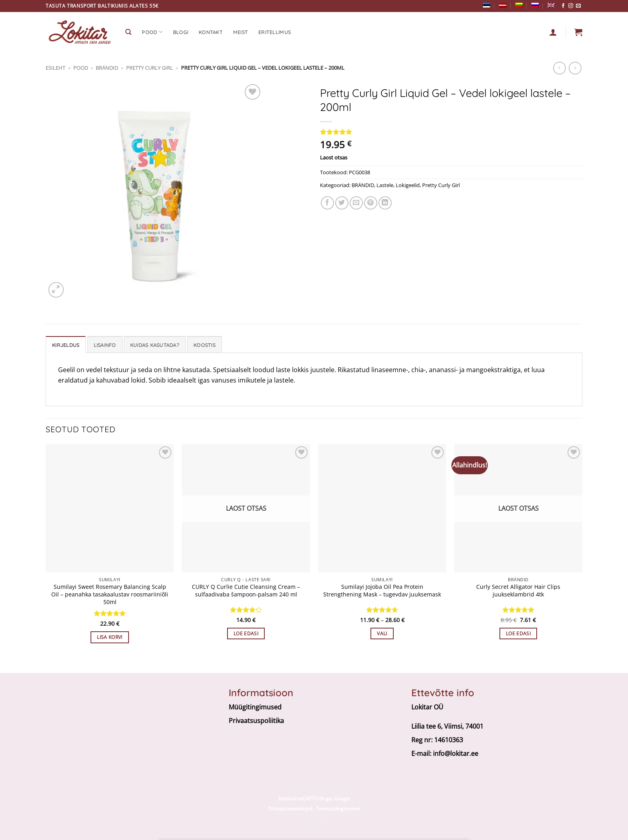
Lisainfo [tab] (105, 345)
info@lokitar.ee (456, 753)
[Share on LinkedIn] (385, 203)
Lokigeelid (408, 185)
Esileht (55, 68)
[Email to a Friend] (356, 203)
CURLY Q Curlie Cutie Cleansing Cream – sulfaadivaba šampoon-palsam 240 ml (246, 591)
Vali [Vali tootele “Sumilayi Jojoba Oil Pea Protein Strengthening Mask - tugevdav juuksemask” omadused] (382, 634)
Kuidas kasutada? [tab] (155, 345)
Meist (241, 32)
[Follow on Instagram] (571, 6)
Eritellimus (275, 32)
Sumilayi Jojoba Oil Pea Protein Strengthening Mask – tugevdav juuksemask (382, 591)
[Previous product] (575, 68)
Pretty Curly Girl (150, 68)
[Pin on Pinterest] (371, 203)
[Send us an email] (578, 6)
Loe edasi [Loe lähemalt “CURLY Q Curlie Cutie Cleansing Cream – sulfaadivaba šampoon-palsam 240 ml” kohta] (246, 634)
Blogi (181, 32)
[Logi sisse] (553, 32)
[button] (578, 32)
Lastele (385, 185)
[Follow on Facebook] (563, 6)
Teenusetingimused (338, 809)
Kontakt (211, 32)
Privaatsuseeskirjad (290, 809)
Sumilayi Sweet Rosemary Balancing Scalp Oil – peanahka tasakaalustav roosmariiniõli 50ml (110, 594)
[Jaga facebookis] (327, 203)
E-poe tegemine (314, 819)
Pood (152, 32)
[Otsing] (128, 32)
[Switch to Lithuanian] (519, 5)
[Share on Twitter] (342, 203)
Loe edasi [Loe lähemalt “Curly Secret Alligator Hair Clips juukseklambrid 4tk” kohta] (518, 634)
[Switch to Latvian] (503, 5)
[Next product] (559, 68)
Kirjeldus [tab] (66, 345)
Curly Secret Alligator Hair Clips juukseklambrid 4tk (518, 591)
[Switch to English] (551, 5)
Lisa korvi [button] (110, 637)
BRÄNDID (107, 68)
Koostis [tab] (204, 345)
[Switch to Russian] (535, 5)
